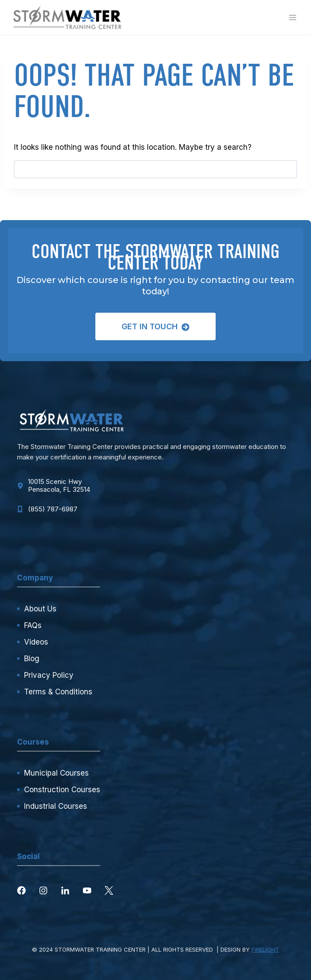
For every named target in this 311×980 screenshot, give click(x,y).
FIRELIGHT (265, 949)
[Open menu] (292, 17)
